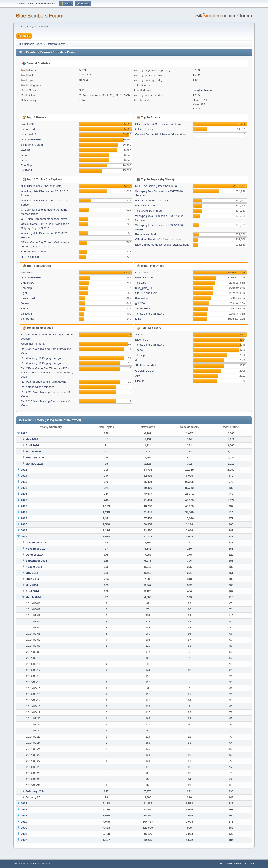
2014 (24, 536)
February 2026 (35, 458)
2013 (24, 803)
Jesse (25, 160)
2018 (24, 512)
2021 (24, 494)
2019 (24, 506)
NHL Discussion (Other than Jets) (42, 186)
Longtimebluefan (203, 90)
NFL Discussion (31, 257)
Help (222, 864)
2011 (24, 816)
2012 (24, 809)
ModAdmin (28, 272)
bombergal (28, 319)
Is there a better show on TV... (154, 200)
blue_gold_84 (29, 134)
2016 (24, 524)
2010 (24, 822)
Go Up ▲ (250, 864)
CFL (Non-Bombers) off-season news (44, 219)
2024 (24, 476)
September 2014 (36, 561)
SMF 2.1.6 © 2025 (23, 864)
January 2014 (34, 797)
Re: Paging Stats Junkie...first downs (44, 382)
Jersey (25, 303)
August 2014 (34, 567)
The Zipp (26, 165)
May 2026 (32, 439)
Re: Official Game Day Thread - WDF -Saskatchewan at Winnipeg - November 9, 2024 (47, 373)
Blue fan (26, 308)
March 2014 (33, 597)
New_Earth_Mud (146, 278)
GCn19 (25, 150)
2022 (24, 488)
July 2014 (32, 573)
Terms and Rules (235, 864)
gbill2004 (26, 170)
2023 (24, 482)
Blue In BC (28, 124)
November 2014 (36, 549)
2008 (24, 834)
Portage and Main (146, 234)
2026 (24, 433)
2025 (24, 470)
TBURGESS (143, 308)
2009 (24, 828)
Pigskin (140, 381)
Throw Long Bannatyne (150, 314)
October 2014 (34, 555)
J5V (138, 376)
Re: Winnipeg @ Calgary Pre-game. (43, 358)
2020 (24, 500)
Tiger (24, 293)
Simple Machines (42, 864)
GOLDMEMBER (31, 140)
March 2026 (33, 451)
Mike (138, 319)
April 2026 (32, 445)
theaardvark (28, 129)
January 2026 (34, 464)
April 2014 (32, 591)
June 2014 (32, 579)
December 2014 (36, 543)
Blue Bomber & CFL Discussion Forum (159, 124)
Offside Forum (144, 129)
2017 (24, 518)
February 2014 (35, 791)
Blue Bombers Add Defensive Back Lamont (162, 245)
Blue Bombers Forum (40, 16)
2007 (24, 840)
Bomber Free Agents (34, 252)
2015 (24, 530)
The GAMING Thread (148, 211)
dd (137, 360)
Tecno (25, 155)
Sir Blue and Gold (32, 145)
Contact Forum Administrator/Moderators (160, 134)
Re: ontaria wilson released (38, 387)
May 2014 (32, 585)
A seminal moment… (34, 344)
